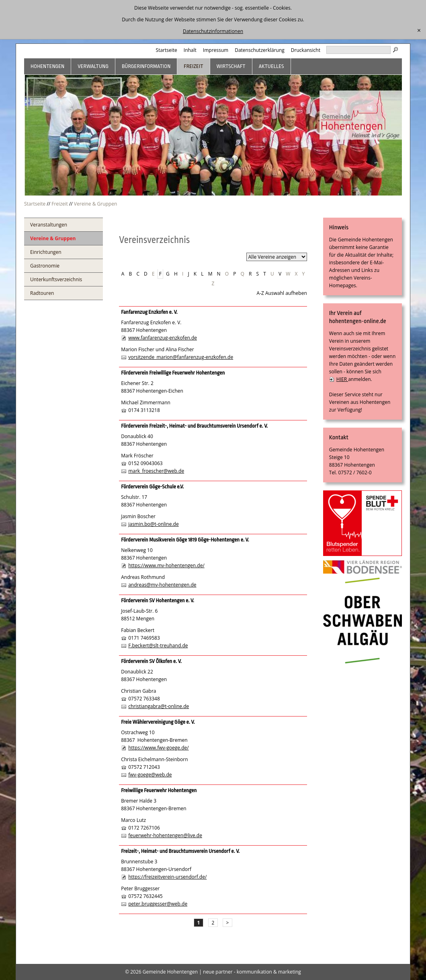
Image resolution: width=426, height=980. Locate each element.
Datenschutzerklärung (260, 50)
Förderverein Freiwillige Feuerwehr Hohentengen (173, 373)
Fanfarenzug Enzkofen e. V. (149, 312)
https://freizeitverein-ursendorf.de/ (167, 877)
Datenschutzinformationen (213, 31)
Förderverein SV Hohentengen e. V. (158, 600)
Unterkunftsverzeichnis (56, 279)
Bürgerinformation (146, 66)
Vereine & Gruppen (95, 204)
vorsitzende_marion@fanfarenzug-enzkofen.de (181, 357)
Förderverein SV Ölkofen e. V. (151, 661)
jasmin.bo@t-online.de (154, 524)
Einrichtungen (46, 252)
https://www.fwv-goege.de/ (159, 748)
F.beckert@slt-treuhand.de (158, 645)
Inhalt (190, 50)
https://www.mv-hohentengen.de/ (166, 565)
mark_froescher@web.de (156, 471)
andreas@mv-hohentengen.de (162, 585)
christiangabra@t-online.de (159, 706)
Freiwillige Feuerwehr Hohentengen (159, 790)
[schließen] (419, 31)
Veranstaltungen (49, 225)
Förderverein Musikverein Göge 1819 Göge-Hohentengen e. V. (185, 540)
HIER (342, 379)
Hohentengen (47, 66)
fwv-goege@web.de (150, 775)
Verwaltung (93, 66)
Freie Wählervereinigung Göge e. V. (158, 722)
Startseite (167, 50)
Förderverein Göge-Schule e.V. (152, 487)
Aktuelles (271, 66)
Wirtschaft (231, 66)
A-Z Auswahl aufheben (282, 293)
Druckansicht (306, 50)
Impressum (216, 50)
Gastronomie (45, 266)
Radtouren (42, 293)
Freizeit (193, 66)
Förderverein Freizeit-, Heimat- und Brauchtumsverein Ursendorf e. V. (194, 426)
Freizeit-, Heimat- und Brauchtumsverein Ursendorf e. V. (180, 851)
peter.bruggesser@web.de (158, 904)
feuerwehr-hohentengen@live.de (165, 835)
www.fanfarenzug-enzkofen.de (163, 338)
